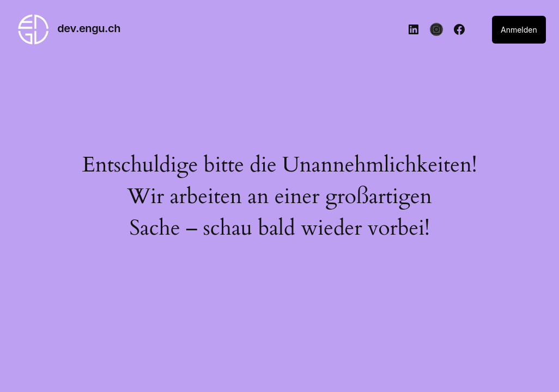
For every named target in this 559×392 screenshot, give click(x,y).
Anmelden (519, 30)
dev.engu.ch (89, 28)
